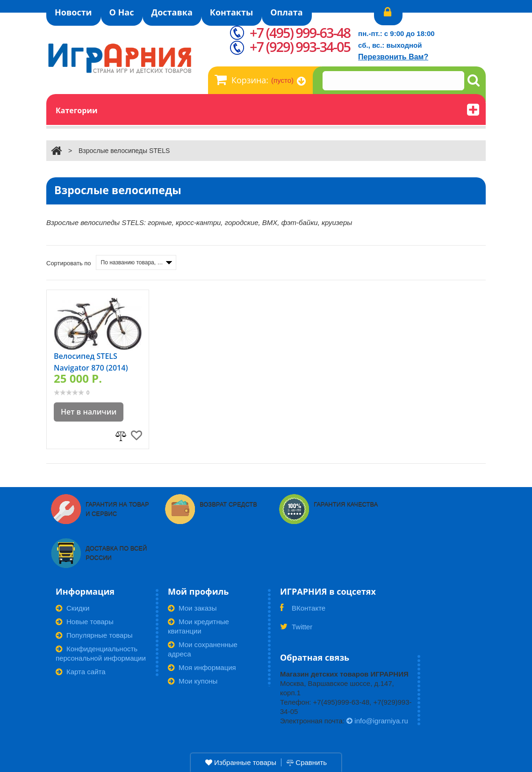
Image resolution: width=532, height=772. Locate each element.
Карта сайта (81, 672)
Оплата (286, 12)
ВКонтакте (303, 611)
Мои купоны (193, 681)
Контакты (231, 12)
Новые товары (85, 622)
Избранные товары (241, 762)
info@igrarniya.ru (377, 721)
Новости (73, 12)
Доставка (172, 12)
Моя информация (202, 667)
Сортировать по (69, 263)
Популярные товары (94, 635)
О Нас (122, 12)
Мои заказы (192, 608)
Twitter (296, 630)
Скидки (72, 608)
